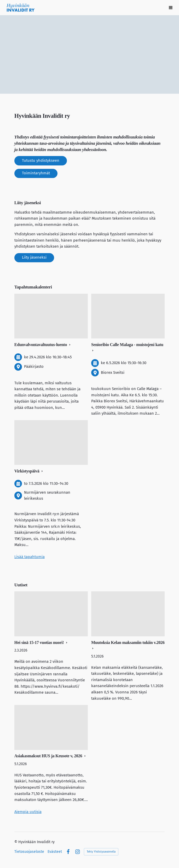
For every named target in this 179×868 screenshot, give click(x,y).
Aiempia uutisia (28, 812)
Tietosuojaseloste (29, 852)
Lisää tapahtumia (30, 557)
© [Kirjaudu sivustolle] (16, 842)
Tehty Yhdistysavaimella (101, 852)
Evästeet (55, 852)
